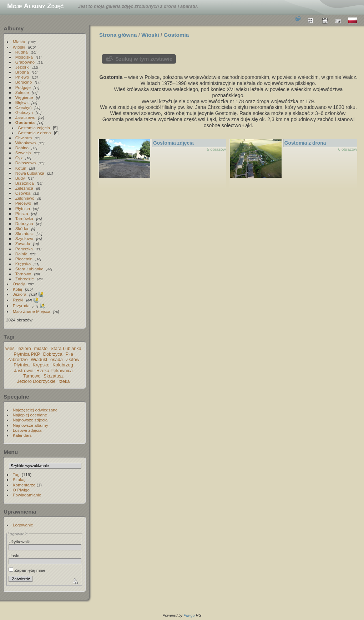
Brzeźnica (25, 183)
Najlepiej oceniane (30, 415)
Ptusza (22, 213)
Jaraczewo (25, 117)
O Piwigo (21, 490)
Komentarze (24, 485)
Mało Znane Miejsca (32, 311)
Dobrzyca (24, 223)
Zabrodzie (25, 279)
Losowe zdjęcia (27, 430)
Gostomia (25, 122)
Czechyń (24, 107)
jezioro (24, 348)
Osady (19, 284)
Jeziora (20, 294)
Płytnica (23, 208)
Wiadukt (39, 359)
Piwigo (189, 615)
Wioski (19, 47)
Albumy (14, 28)
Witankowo (26, 143)
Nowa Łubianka (30, 173)
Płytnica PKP (27, 354)
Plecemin (24, 259)
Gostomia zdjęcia (34, 128)
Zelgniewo (25, 198)
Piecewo (23, 203)
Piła (69, 354)
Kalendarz (22, 435)
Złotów (73, 359)
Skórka (22, 228)
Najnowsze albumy (31, 425)
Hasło (14, 556)
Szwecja (23, 153)
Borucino (24, 82)
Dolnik (21, 254)
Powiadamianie (27, 495)
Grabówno (25, 62)
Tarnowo (23, 274)
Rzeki (18, 300)
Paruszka (24, 249)
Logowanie (23, 525)
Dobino (22, 148)
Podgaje (23, 87)
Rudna (22, 52)
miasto (41, 348)
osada (57, 359)
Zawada (23, 243)
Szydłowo (24, 238)
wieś (10, 348)
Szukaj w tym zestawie (144, 59)
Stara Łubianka (29, 269)
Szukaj (19, 479)
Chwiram (24, 138)
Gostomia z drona (34, 133)
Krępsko (23, 264)
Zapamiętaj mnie (27, 570)
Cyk (19, 158)
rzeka (64, 381)
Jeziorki (22, 67)
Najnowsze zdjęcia (30, 420)
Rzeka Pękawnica (55, 371)
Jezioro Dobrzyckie (36, 381)
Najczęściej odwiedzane (35, 410)
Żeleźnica (24, 188)
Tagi (17, 474)
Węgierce (24, 97)
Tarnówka (24, 218)
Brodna (22, 72)
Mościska (24, 57)
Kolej (17, 289)
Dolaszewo (26, 163)
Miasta (19, 42)
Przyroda (21, 306)
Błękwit (22, 102)
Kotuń (21, 168)
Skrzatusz (25, 233)
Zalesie (22, 92)
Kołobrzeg (63, 365)
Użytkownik (19, 542)
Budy (20, 178)
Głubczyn (24, 112)
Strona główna (118, 35)
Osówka (23, 193)
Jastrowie (24, 371)
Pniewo (22, 77)
